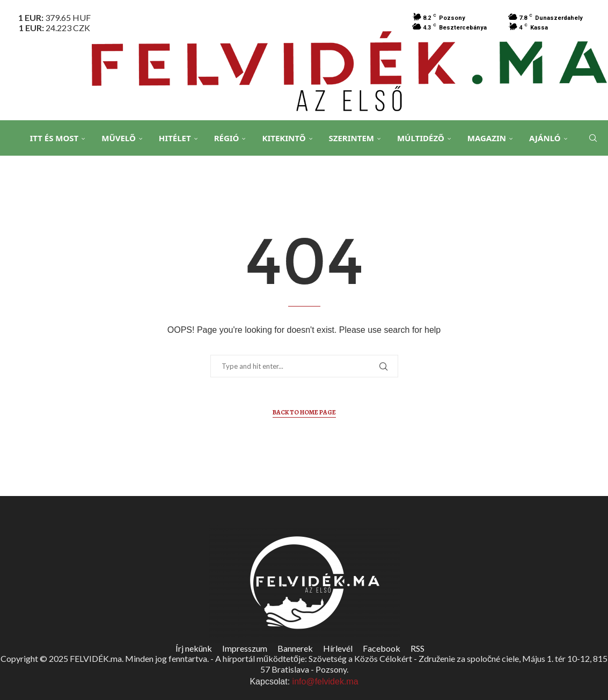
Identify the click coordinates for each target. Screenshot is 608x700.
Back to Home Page (304, 412)
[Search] (592, 138)
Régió (227, 138)
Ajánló (545, 138)
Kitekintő (284, 138)
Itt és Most (54, 138)
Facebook (382, 648)
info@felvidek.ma (325, 681)
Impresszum (245, 648)
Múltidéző (421, 138)
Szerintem (351, 138)
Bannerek (295, 648)
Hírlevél (338, 648)
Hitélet (175, 138)
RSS (417, 648)
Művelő (119, 138)
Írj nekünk (194, 648)
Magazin (487, 138)
